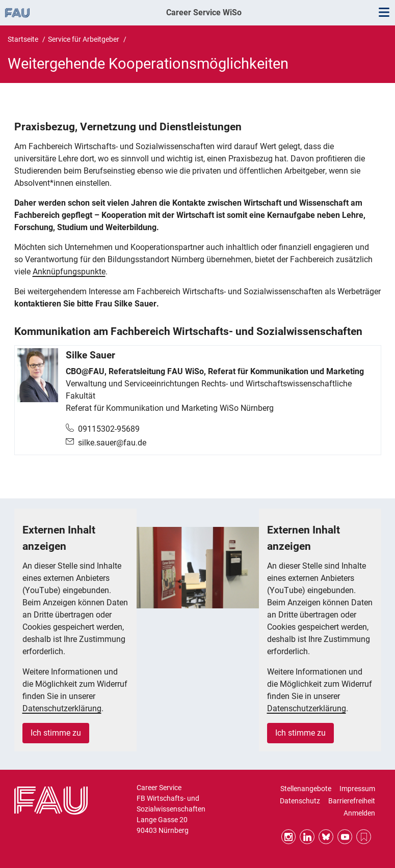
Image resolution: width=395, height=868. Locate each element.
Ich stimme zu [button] (56, 733)
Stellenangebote (306, 789)
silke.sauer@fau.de (112, 443)
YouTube (345, 837)
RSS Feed (364, 837)
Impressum (357, 789)
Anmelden (359, 813)
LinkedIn (307, 837)
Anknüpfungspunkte (69, 272)
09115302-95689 (109, 429)
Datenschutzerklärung (62, 708)
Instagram (289, 837)
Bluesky (326, 837)
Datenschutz (300, 801)
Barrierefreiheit (352, 801)
